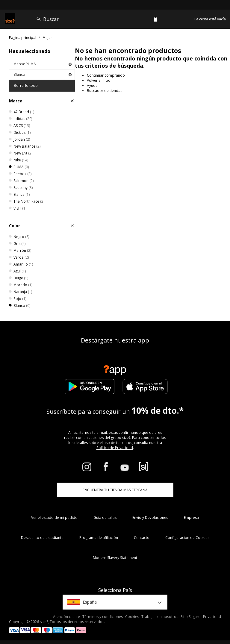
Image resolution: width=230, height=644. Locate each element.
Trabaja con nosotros (160, 617)
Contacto (142, 538)
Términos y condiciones (103, 617)
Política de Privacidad (115, 448)
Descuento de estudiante (42, 538)
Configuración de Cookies (187, 538)
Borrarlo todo (26, 85)
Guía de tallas (105, 518)
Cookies (132, 617)
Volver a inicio (99, 80)
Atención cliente (66, 617)
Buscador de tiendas (105, 91)
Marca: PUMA (43, 64)
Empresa (191, 518)
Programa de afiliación (99, 538)
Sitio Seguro (191, 617)
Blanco (43, 74)
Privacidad (212, 617)
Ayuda (92, 85)
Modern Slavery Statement (115, 558)
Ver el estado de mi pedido (54, 518)
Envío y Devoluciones (150, 518)
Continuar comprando (106, 75)
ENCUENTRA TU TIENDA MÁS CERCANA (115, 490)
